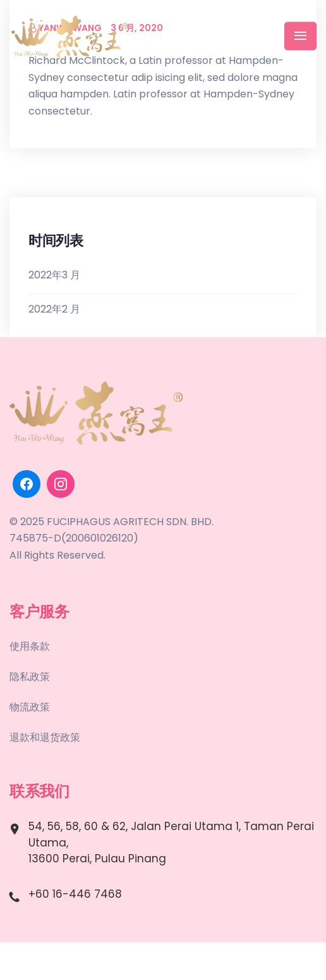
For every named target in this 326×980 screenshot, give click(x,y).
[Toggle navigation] (300, 36)
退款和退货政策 (45, 737)
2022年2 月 (54, 309)
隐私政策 (30, 677)
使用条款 (30, 646)
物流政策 (30, 707)
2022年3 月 (54, 275)
